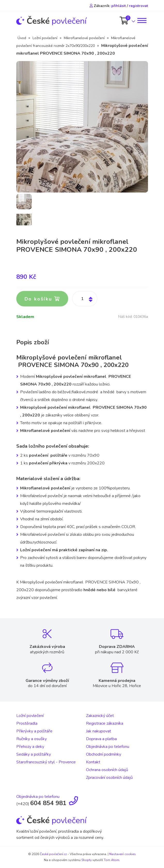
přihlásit (119, 6)
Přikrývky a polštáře (34, 731)
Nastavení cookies (123, 854)
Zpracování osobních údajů (109, 778)
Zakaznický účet (100, 716)
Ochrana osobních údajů (107, 770)
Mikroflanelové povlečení (84, 38)
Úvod (22, 38)
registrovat (138, 6)
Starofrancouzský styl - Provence (46, 762)
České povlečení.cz (53, 854)
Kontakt (93, 762)
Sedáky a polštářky (34, 754)
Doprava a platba (101, 739)
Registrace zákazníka (105, 723)
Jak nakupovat (99, 731)
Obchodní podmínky (104, 754)
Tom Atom (112, 860)
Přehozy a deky (30, 747)
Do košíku (42, 299)
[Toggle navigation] (142, 20)
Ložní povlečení (45, 38)
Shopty (87, 860)
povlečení (51, 21)
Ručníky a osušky (32, 739)
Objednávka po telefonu (108, 747)
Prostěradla (27, 723)
